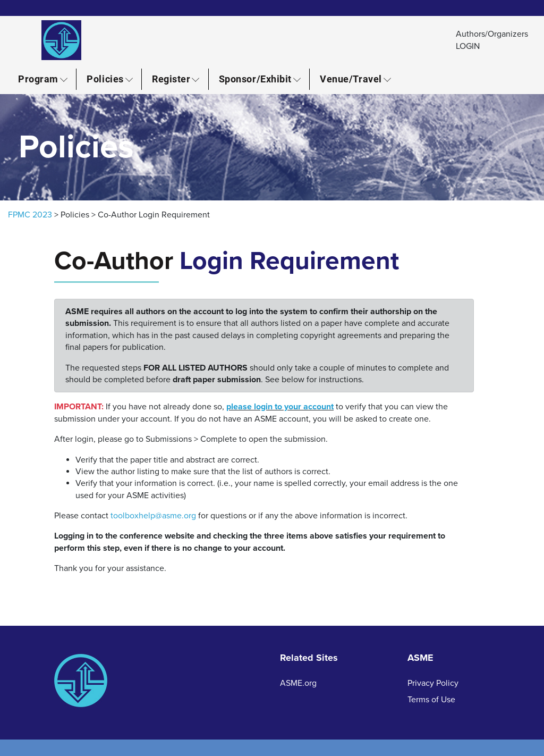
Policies (105, 79)
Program (38, 79)
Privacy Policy (433, 683)
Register (171, 79)
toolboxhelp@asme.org (153, 516)
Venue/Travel (351, 79)
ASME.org (298, 683)
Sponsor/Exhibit (255, 79)
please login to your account (280, 407)
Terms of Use (431, 700)
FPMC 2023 (30, 215)
